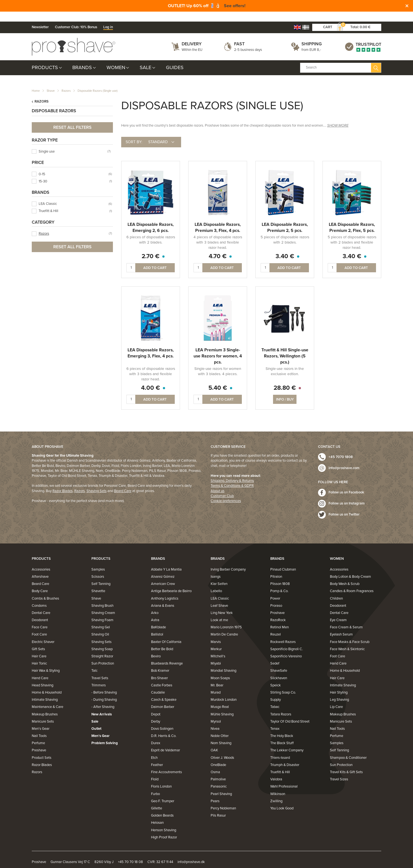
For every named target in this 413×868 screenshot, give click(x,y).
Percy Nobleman (223, 799)
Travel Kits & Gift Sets (346, 762)
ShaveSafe (279, 661)
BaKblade (158, 618)
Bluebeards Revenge (167, 654)
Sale (145, 58)
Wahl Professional (284, 777)
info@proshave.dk (191, 852)
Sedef (275, 654)
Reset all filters (72, 117)
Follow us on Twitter (344, 505)
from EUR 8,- (311, 40)
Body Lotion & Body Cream (350, 567)
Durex (156, 733)
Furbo (155, 784)
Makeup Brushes (45, 704)
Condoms (39, 596)
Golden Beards (162, 806)
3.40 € (285, 247)
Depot (156, 704)
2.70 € (151, 247)
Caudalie (158, 683)
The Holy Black (282, 726)
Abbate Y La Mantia (166, 560)
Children (336, 589)
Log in (108, 17)
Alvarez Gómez (163, 567)
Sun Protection (103, 654)
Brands (82, 58)
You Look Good (282, 799)
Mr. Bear (217, 676)
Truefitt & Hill (48, 201)
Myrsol (216, 712)
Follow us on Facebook (346, 483)
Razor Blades (63, 481)
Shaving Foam (102, 610)
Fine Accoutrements (166, 762)
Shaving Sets (96, 481)
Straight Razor (102, 647)
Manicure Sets (43, 712)
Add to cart (155, 258)
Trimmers (99, 676)
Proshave (277, 603)
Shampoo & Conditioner (348, 748)
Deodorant (40, 610)
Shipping (312, 34)
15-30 (43, 172)
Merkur (216, 639)
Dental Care (41, 603)
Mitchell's (218, 647)
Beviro (156, 647)
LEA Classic (48, 194)
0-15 (42, 164)
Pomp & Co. (279, 581)
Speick (276, 676)
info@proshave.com (344, 458)
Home (36, 81)
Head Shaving (43, 676)
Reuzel (276, 625)
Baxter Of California (166, 632)
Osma (215, 762)
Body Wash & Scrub (345, 574)
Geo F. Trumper (163, 791)
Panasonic (219, 777)
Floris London (161, 777)
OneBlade (218, 755)
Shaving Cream (103, 603)
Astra (155, 610)
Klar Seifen (219, 574)
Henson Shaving (164, 820)
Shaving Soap (102, 639)
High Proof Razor (164, 828)
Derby (156, 712)
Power (275, 589)
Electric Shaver (43, 632)
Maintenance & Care (47, 697)
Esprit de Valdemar (166, 741)
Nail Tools (39, 726)
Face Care (40, 618)
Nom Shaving (221, 733)
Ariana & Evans (163, 596)
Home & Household (47, 683)
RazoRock (278, 610)
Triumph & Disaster (285, 755)
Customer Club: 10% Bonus (76, 17)
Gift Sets (38, 639)
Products (45, 58)
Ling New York (222, 603)
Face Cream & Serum (346, 618)
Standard (158, 132)
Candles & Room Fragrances (352, 581)
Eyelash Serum (341, 625)
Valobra (276, 770)
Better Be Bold (162, 639)
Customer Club (222, 486)
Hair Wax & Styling (46, 661)
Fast (239, 34)
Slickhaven (279, 668)
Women (116, 58)
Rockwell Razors (283, 632)
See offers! (235, 6)
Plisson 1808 (280, 574)
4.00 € (151, 378)
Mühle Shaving (222, 704)
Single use (47, 142)
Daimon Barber (163, 697)
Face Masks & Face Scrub (350, 632)
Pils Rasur (218, 806)
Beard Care (123, 481)
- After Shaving (103, 697)
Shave (51, 81)
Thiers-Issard (280, 748)
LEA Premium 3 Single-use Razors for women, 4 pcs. (218, 346)
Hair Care (39, 647)
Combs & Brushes (45, 589)
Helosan (157, 813)
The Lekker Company (287, 741)
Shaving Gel (101, 618)
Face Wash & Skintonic (347, 639)
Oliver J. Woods (222, 748)
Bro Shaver (159, 668)
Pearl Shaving (221, 784)
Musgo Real (220, 697)
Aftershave (40, 567)
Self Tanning (101, 574)
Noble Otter (220, 726)
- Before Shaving (104, 683)
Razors (66, 81)
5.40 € (218, 378)
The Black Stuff (282, 733)
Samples (98, 560)
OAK (214, 741)
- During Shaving (104, 690)
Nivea (215, 719)
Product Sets (42, 748)
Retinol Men (280, 618)
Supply (276, 690)
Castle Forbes (162, 676)
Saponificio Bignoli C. (287, 639)
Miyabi (216, 654)
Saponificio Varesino (286, 647)
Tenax (275, 719)
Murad (216, 683)
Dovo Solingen (162, 719)
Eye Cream (338, 610)
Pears (215, 791)
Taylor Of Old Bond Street (290, 712)
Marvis (216, 632)
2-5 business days (248, 40)
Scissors (98, 567)
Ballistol (157, 625)
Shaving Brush (102, 596)
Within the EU (192, 40)
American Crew (163, 574)
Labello (216, 581)
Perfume (38, 733)
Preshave (39, 741)
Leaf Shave (219, 596)
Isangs (216, 567)
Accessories (41, 560)
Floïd (155, 770)
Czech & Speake (164, 690)
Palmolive (218, 770)
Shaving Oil (100, 625)
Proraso (276, 596)
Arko (155, 603)
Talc (94, 661)
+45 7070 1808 (341, 447)
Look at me (219, 610)
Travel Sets (100, 668)
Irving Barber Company (228, 560)
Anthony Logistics (165, 589)
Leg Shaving (339, 690)
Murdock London (224, 690)
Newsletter (40, 17)
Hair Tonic (39, 654)
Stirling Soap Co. (283, 683)
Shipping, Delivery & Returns (232, 471)
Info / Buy (285, 390)
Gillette (157, 799)
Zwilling (276, 791)
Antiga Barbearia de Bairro (171, 581)
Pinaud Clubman (283, 560)
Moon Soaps (220, 668)
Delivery (192, 34)
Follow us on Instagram (347, 494)
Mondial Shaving (223, 661)
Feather (157, 755)
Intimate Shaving (45, 690)
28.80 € (285, 378)
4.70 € (218, 247)
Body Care (40, 581)
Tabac (275, 697)
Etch (154, 748)
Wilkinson (278, 784)
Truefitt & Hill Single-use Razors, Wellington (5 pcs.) (285, 346)
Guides (175, 58)
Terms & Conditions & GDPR (232, 476)
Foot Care (39, 625)
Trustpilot (368, 35)
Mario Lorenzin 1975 (226, 618)
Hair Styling (339, 683)
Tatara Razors (281, 704)
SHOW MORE (338, 116)
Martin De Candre (224, 625)
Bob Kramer (160, 661)
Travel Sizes (339, 770)
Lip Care (336, 697)
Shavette (98, 581)
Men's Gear (41, 719)
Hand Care (40, 668)
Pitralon (276, 567)
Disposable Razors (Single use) (98, 81)
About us (218, 481)
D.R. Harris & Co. (164, 726)
